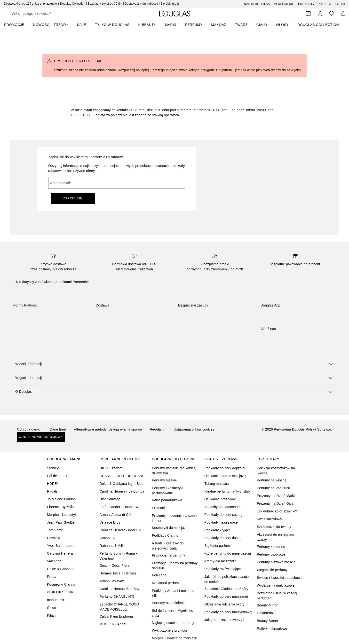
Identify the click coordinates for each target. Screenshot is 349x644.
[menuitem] (17, 25)
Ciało (262, 25)
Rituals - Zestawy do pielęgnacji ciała (168, 546)
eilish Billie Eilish (60, 592)
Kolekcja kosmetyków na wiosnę (276, 471)
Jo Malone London (61, 499)
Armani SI (107, 538)
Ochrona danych (30, 429)
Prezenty (306, 4)
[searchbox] (47, 14)
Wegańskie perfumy (272, 570)
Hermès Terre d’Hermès (118, 573)
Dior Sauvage (110, 499)
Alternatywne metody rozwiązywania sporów (108, 429)
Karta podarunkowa (167, 500)
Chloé (52, 608)
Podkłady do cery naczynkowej (228, 612)
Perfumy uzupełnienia (169, 603)
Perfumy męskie (164, 480)
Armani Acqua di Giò (115, 515)
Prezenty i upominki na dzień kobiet (174, 518)
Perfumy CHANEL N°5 (117, 597)
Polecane (159, 575)
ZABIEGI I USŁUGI (332, 4)
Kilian (51, 615)
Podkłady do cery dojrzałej (225, 468)
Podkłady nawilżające (221, 522)
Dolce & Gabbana (61, 569)
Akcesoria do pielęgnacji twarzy (276, 537)
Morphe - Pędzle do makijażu (175, 638)
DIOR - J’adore (111, 468)
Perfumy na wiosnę (272, 480)
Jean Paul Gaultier (61, 522)
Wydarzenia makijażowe (276, 585)
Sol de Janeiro (58, 476)
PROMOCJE (14, 25)
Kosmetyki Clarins (61, 584)
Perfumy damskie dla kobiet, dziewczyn (174, 471)
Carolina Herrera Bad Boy (119, 589)
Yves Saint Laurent (62, 546)
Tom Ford (54, 530)
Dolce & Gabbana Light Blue (121, 484)
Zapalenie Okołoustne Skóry (226, 589)
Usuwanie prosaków (220, 499)
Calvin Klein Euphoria (116, 616)
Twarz (241, 25)
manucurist (56, 600)
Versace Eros (110, 522)
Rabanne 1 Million (113, 546)
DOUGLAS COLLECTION (318, 25)
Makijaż (219, 25)
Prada (52, 577)
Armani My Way (112, 581)
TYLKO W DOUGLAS (112, 25)
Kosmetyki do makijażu (170, 528)
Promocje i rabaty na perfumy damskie (175, 566)
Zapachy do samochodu (223, 507)
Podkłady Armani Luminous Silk (173, 593)
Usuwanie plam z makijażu (225, 476)
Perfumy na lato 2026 (274, 488)
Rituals (52, 491)
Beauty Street (267, 621)
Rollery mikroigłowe (272, 628)
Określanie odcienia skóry (224, 604)
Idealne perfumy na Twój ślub (227, 491)
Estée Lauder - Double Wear (121, 507)
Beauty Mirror (267, 605)
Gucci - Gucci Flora (114, 565)
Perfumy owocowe (271, 554)
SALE (82, 25)
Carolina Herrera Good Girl (120, 530)
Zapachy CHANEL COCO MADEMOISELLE (119, 607)
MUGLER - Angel (113, 624)
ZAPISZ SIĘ (73, 198)
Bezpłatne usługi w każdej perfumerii (277, 596)
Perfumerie (284, 4)
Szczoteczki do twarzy (274, 527)
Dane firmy (58, 429)
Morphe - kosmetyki (62, 515)
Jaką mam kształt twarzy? (224, 620)
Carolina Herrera (60, 553)
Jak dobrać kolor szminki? (277, 511)
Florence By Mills (60, 507)
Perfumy (194, 25)
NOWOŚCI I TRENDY (51, 25)
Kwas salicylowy (270, 519)
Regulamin (158, 429)
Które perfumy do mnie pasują (228, 553)
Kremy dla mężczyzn (220, 561)
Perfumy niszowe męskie (276, 562)
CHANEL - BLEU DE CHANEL (123, 476)
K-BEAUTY (147, 25)
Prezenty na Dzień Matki (276, 496)
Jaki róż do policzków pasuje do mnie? (226, 579)
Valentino (54, 561)
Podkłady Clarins (165, 535)
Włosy (282, 25)
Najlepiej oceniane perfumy (173, 623)
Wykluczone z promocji (170, 630)
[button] (174, 364)
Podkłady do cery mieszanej (226, 597)
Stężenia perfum (217, 546)
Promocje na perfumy (169, 555)
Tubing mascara (217, 484)
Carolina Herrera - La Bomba (122, 491)
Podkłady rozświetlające (223, 569)
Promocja (159, 508)
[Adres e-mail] (117, 183)
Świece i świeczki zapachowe (280, 578)
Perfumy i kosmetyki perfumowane (168, 491)
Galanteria (265, 613)
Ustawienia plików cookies (194, 429)
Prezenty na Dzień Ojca (275, 503)
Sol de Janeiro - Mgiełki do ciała (173, 613)
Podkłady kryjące (218, 530)
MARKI (171, 25)
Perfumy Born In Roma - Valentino (118, 556)
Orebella (54, 538)
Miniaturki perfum (165, 583)
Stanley (53, 468)
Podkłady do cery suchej (223, 515)
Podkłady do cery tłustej (223, 538)
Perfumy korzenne (271, 547)
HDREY (53, 484)
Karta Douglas (257, 4)
